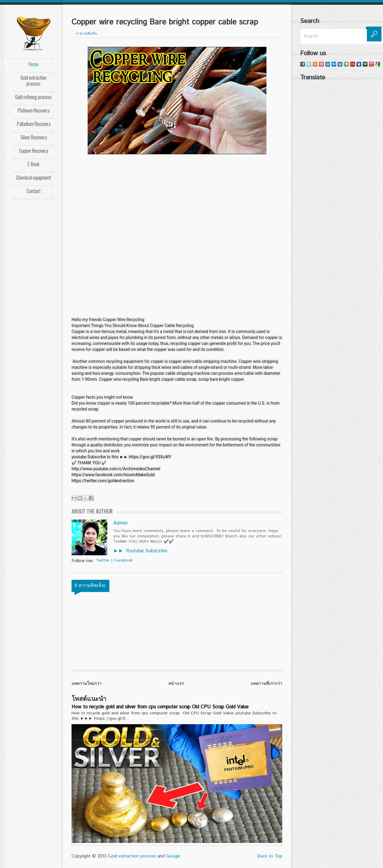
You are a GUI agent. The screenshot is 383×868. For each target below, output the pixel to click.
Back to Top (270, 856)
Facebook (123, 560)
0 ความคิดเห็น (87, 34)
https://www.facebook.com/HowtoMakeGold (113, 475)
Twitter (103, 560)
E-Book (34, 164)
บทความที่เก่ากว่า (266, 684)
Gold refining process (34, 97)
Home (34, 64)
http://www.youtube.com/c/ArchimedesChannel (116, 469)
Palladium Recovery (34, 124)
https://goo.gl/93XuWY (150, 457)
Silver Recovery (34, 137)
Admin (120, 523)
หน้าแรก (176, 684)
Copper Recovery (34, 151)
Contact (34, 191)
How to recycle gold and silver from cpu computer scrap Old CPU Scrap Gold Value (160, 707)
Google (173, 856)
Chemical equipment (34, 178)
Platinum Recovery (34, 110)
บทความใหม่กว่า (87, 684)
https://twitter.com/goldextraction (103, 481)
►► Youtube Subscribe (140, 551)
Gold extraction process (34, 81)
